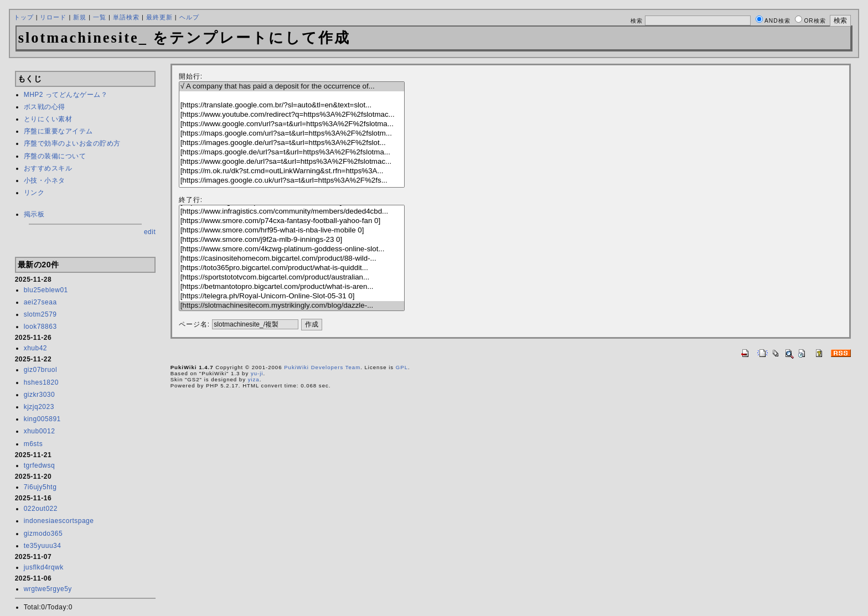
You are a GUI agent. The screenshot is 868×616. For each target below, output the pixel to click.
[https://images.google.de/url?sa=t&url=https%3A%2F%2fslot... (292, 143)
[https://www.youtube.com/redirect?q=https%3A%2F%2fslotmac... (292, 115)
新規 (80, 17)
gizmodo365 (43, 534)
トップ (24, 17)
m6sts (33, 444)
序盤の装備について (55, 156)
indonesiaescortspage (59, 521)
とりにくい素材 (48, 119)
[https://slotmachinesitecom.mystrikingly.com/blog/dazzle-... (292, 306)
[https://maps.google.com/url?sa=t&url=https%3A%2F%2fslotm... (292, 134)
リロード (53, 17)
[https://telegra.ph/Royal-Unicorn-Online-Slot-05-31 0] (292, 296)
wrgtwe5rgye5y (48, 589)
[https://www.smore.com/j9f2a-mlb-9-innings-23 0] (292, 240)
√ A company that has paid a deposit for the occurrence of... (292, 87)
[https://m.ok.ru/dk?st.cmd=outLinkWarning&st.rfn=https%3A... (292, 171)
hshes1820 (41, 382)
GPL (402, 367)
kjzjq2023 (39, 407)
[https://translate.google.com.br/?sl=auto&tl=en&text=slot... (292, 105)
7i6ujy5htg (40, 487)
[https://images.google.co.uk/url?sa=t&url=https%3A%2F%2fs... (292, 181)
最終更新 (159, 17)
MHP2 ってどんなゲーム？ (66, 95)
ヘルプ (189, 17)
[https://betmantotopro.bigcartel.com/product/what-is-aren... (292, 287)
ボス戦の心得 (45, 107)
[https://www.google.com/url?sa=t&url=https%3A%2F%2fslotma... (292, 124)
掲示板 (34, 214)
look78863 (40, 327)
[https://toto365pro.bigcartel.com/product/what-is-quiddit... (292, 268)
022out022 (41, 509)
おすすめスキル (48, 168)
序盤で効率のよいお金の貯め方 (72, 143)
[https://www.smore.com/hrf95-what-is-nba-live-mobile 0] (292, 231)
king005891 (42, 419)
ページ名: (194, 324)
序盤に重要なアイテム (58, 131)
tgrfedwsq (40, 465)
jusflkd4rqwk (44, 567)
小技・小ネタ (45, 180)
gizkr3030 (40, 395)
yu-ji (257, 373)
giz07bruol (40, 370)
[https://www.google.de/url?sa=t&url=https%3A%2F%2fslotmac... (292, 162)
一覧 (100, 17)
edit (150, 232)
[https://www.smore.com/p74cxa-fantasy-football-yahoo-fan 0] (292, 221)
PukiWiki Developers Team (322, 367)
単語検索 (126, 17)
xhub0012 (40, 431)
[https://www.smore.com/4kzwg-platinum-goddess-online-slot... (292, 249)
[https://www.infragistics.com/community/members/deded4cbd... (292, 212)
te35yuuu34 (43, 546)
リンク (34, 193)
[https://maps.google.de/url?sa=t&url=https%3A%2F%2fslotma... (292, 152)
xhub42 (35, 348)
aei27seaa (40, 302)
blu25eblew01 (46, 290)
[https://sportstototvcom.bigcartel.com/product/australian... (292, 278)
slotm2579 (40, 314)
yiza (254, 379)
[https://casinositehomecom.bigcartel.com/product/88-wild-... (292, 259)
